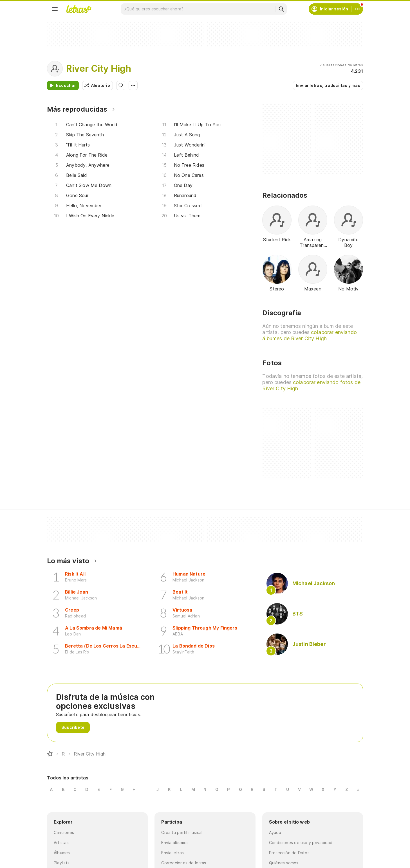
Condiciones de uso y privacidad (301, 843)
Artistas (61, 843)
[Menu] (55, 9)
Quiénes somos (284, 863)
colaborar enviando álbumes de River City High (309, 335)
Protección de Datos (289, 853)
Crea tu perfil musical (182, 832)
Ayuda (275, 832)
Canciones (64, 832)
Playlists (62, 863)
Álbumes (62, 853)
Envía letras (172, 853)
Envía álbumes (175, 843)
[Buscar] (281, 9)
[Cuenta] (357, 9)
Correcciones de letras (184, 863)
